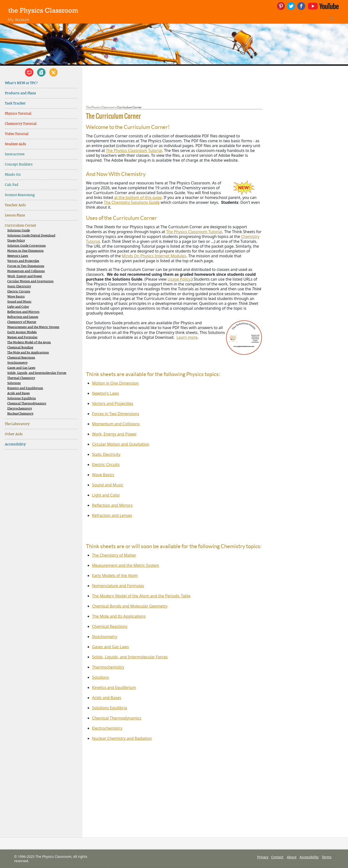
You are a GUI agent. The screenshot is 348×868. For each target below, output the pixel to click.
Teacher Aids (15, 205)
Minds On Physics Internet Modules (154, 256)
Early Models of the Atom (115, 576)
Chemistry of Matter (22, 322)
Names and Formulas (22, 337)
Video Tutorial (17, 134)
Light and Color (18, 307)
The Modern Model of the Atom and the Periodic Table (141, 596)
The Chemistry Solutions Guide (132, 202)
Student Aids (15, 144)
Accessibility (15, 444)
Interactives (15, 154)
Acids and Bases (19, 393)
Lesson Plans (15, 215)
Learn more (187, 337)
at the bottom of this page (138, 197)
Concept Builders (19, 164)
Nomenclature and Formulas (118, 586)
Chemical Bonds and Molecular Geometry (130, 606)
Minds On (13, 175)
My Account (18, 20)
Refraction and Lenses (23, 317)
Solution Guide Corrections (27, 246)
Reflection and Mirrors (23, 312)
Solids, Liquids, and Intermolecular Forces (37, 373)
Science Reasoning (20, 195)
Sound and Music (19, 302)
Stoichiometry (17, 363)
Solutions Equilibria (22, 398)
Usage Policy (16, 241)
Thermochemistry (108, 667)
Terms (327, 857)
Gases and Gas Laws (21, 368)
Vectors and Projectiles (23, 261)
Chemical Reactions (21, 358)
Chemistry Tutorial (21, 124)
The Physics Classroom (100, 107)
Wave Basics (16, 297)
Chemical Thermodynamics (27, 404)
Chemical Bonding (20, 348)
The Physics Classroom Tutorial (134, 150)
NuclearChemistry (20, 414)
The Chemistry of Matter (114, 555)
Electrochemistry (20, 409)
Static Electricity (19, 287)
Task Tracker (15, 103)
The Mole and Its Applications (28, 353)
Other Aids (14, 434)
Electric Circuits (19, 292)
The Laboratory (17, 424)
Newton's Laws (18, 256)
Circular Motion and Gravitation (30, 281)
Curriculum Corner (21, 225)
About (292, 857)
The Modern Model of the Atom (29, 343)
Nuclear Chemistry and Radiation (122, 738)
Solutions (14, 383)
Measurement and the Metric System (33, 327)
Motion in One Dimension (25, 251)
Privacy (263, 857)
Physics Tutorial (18, 114)
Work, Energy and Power (25, 276)
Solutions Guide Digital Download (31, 236)
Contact (277, 857)
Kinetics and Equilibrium (25, 388)
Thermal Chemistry (21, 378)
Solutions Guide (19, 231)
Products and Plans (20, 93)
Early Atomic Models (22, 332)
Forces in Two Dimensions (26, 266)
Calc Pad (12, 185)
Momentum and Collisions (26, 271)
